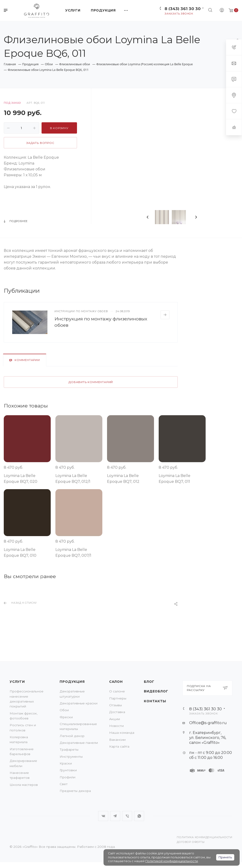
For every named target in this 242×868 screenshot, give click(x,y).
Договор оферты (191, 842)
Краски (66, 763)
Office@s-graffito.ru (208, 723)
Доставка (117, 712)
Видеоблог (156, 691)
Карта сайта (119, 746)
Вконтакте (103, 816)
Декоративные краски (79, 703)
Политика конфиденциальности (205, 837)
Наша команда (122, 733)
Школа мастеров (24, 785)
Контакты (155, 701)
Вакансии (117, 740)
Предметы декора (75, 791)
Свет (64, 784)
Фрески (66, 717)
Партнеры (118, 698)
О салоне (117, 691)
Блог (149, 682)
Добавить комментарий (91, 382)
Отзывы (115, 705)
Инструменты (71, 757)
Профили (67, 777)
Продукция (72, 682)
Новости (116, 726)
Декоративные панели (79, 743)
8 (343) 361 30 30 (183, 9)
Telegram (115, 816)
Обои (64, 710)
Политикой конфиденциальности (172, 861)
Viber (127, 816)
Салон (116, 682)
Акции (115, 719)
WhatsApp (139, 816)
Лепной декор (72, 736)
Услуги (17, 682)
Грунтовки (68, 770)
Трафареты (69, 749)
